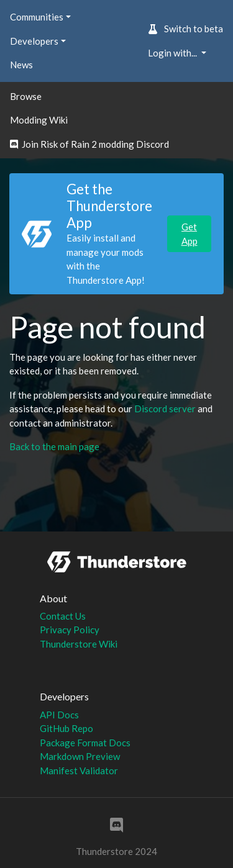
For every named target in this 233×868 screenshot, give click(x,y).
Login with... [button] (173, 53)
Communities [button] (37, 17)
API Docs (59, 715)
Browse (26, 96)
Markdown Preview (80, 756)
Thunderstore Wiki (79, 644)
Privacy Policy (70, 630)
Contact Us (63, 616)
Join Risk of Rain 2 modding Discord (89, 144)
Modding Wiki (39, 120)
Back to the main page (54, 446)
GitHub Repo (66, 728)
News (21, 65)
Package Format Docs (85, 743)
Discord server (165, 409)
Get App (190, 234)
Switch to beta (185, 29)
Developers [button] (34, 41)
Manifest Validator (79, 771)
